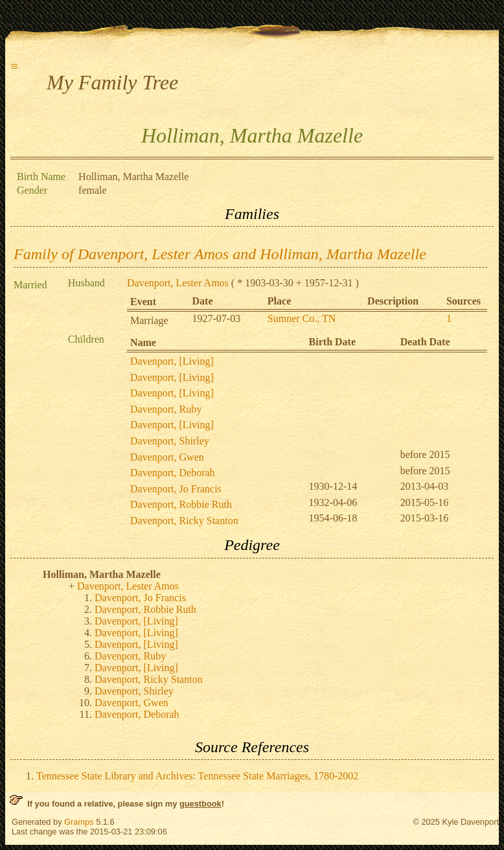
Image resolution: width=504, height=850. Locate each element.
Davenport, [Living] (172, 361)
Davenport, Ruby (166, 409)
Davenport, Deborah (173, 473)
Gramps (79, 822)
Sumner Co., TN (302, 318)
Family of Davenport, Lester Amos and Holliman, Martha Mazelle (220, 254)
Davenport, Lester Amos (178, 283)
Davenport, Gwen (167, 457)
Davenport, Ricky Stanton (184, 521)
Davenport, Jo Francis (176, 489)
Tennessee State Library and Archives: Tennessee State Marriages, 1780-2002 (197, 776)
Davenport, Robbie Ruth (181, 504)
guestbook (200, 804)
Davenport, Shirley (170, 441)
